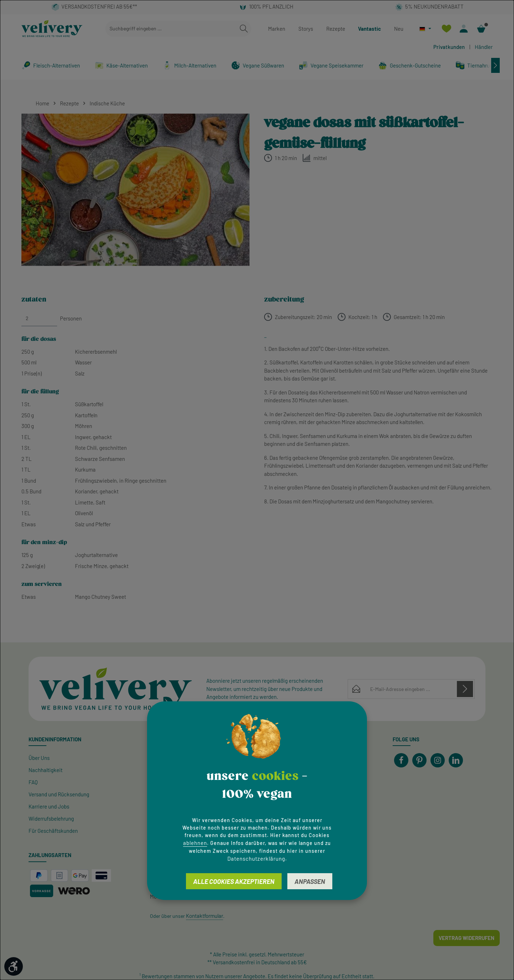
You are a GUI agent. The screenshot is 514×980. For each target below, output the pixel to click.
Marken (277, 29)
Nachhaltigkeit (46, 770)
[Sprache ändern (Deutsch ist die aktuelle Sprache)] (425, 29)
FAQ (33, 782)
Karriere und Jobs (49, 806)
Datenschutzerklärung (256, 859)
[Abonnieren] (465, 689)
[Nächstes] (495, 65)
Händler (484, 47)
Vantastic (369, 29)
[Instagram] (438, 760)
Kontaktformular (205, 916)
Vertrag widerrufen (467, 938)
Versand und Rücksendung (59, 794)
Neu (399, 29)
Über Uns (39, 758)
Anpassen (310, 881)
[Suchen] (244, 29)
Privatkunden (449, 47)
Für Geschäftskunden (53, 831)
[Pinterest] (419, 760)
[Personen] (39, 318)
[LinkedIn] (456, 760)
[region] (136, 190)
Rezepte (336, 29)
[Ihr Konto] (464, 29)
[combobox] (171, 29)
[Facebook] (401, 760)
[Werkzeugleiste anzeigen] (14, 966)
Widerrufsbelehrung (51, 819)
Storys (306, 29)
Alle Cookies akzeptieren (234, 881)
